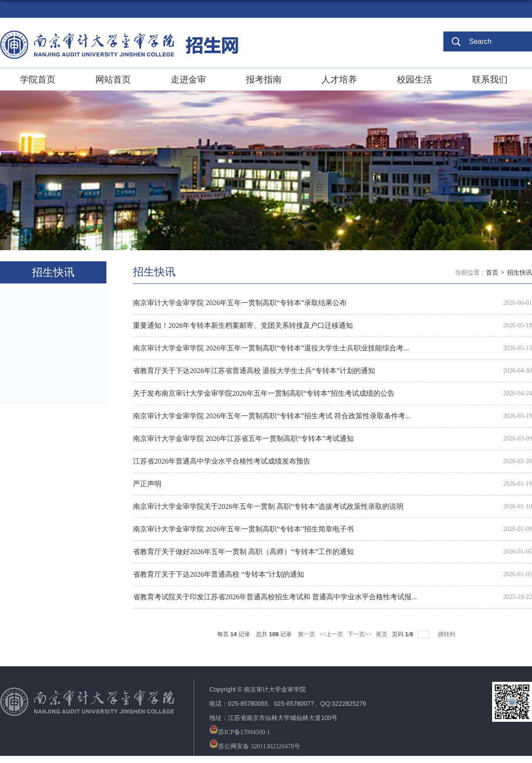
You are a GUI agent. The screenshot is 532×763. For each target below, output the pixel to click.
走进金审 (188, 79)
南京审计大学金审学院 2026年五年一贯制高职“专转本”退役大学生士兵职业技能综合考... (271, 348)
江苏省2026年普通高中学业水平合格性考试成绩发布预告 (222, 461)
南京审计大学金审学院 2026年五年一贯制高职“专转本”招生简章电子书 (243, 529)
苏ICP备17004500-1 (240, 732)
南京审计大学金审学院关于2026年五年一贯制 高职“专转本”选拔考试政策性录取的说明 (268, 506)
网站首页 (113, 79)
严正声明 (147, 484)
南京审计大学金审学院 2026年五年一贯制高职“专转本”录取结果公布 (240, 303)
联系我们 (490, 79)
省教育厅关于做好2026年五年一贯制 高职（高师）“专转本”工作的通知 (243, 552)
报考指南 (264, 79)
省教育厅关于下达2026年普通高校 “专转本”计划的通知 (219, 574)
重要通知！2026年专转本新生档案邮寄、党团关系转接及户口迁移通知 (243, 325)
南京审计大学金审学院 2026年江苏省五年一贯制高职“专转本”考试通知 (243, 439)
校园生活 (415, 79)
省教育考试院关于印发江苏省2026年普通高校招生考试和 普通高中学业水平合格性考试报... (275, 597)
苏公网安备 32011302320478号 (255, 746)
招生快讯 (520, 273)
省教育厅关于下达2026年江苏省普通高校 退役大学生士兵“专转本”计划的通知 (254, 371)
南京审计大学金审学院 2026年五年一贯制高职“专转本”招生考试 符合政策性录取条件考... (272, 416)
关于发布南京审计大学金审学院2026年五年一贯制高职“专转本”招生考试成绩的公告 (264, 393)
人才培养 (339, 79)
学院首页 (38, 79)
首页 (492, 273)
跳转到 (447, 634)
